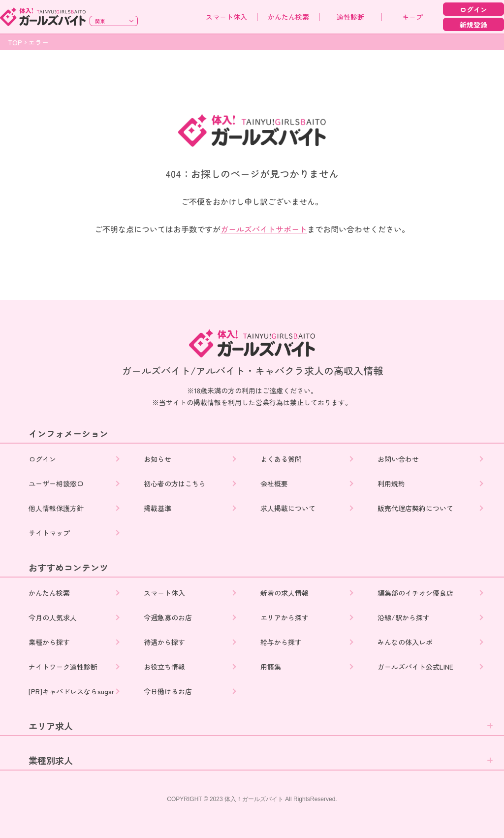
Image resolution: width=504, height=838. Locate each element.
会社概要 (275, 483)
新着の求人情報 (285, 593)
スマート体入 (226, 17)
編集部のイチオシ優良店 (416, 593)
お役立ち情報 (165, 667)
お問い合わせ (399, 459)
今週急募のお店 (169, 617)
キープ (412, 17)
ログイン (473, 9)
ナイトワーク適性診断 (63, 667)
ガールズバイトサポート (264, 229)
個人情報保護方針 (56, 508)
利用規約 (392, 483)
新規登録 (473, 25)
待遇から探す (165, 642)
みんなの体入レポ (406, 642)
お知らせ (158, 459)
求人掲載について (289, 508)
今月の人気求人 (53, 617)
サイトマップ (49, 533)
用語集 (272, 667)
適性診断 (350, 17)
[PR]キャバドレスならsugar (71, 691)
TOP (15, 42)
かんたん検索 (288, 17)
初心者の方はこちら (176, 483)
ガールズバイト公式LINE (416, 667)
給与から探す (282, 642)
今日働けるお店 (169, 691)
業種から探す (49, 642)
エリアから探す (285, 617)
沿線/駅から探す (405, 617)
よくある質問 (282, 459)
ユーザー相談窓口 (56, 483)
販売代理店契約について (416, 508)
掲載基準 (158, 508)
